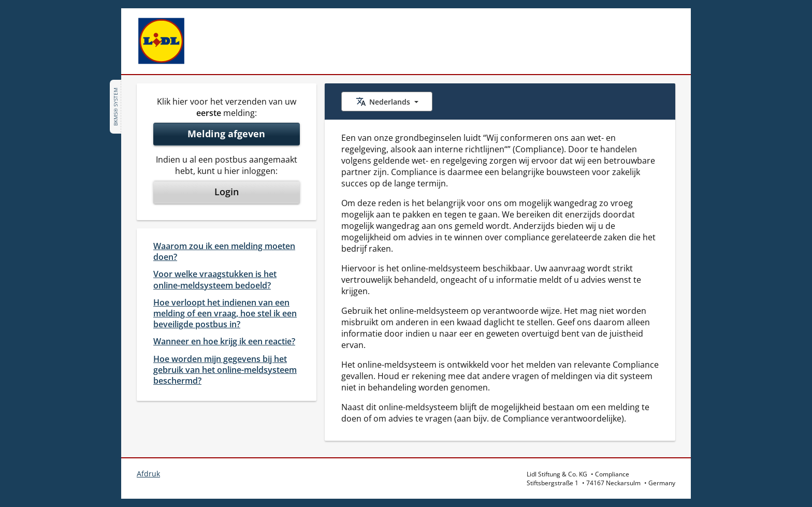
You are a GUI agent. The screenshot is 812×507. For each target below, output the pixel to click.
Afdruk (148, 474)
